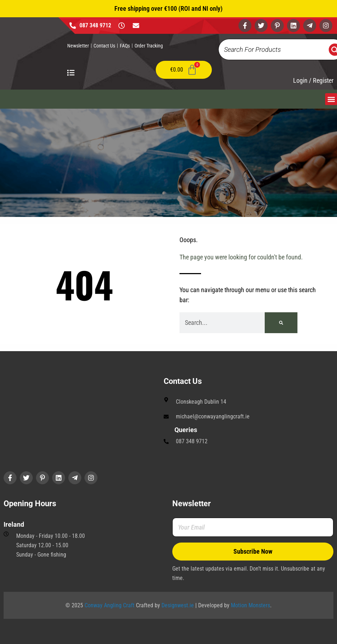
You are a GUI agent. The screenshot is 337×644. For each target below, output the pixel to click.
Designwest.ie (178, 605)
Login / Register (313, 81)
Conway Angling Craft (110, 605)
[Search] (281, 323)
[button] (331, 99)
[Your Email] (253, 527)
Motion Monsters (251, 605)
